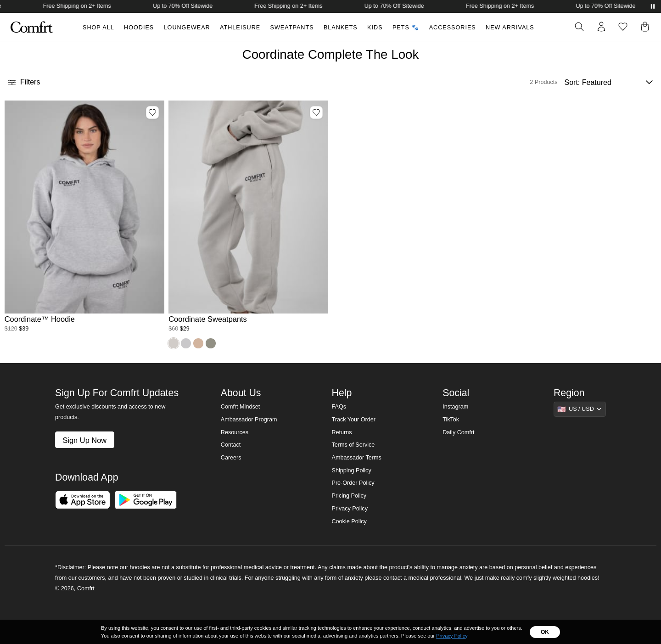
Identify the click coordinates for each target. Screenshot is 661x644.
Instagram (455, 407)
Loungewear (187, 28)
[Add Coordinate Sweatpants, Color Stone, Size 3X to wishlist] (316, 112)
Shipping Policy (351, 470)
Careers (231, 458)
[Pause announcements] (653, 6)
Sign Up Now (84, 440)
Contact (231, 445)
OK (545, 632)
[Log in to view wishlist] (623, 27)
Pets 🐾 (406, 28)
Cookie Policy (349, 521)
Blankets (341, 28)
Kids (375, 28)
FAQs (339, 407)
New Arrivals (510, 28)
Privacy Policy (349, 509)
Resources (235, 432)
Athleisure (240, 28)
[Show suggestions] (580, 409)
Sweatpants (292, 28)
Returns (342, 432)
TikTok (451, 420)
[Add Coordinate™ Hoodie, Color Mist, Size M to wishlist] (152, 112)
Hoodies (139, 28)
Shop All (98, 28)
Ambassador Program (249, 420)
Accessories (453, 28)
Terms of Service (353, 445)
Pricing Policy (349, 496)
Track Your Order (353, 420)
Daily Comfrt (458, 432)
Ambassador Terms (356, 458)
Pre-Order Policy (353, 483)
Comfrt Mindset (240, 407)
